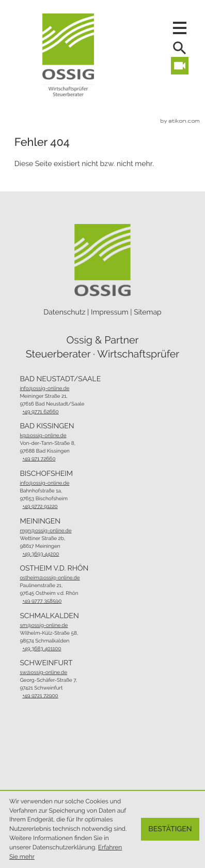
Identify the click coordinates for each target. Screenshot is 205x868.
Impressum (110, 312)
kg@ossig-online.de (43, 436)
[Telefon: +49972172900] (50, 696)
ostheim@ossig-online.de (50, 578)
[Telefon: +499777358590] (50, 601)
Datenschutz (64, 312)
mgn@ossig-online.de (45, 531)
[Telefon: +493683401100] (51, 649)
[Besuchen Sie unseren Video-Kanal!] (180, 66)
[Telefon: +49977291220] (45, 507)
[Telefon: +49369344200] (44, 554)
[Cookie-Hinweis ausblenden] (170, 829)
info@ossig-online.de (44, 389)
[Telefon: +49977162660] (53, 412)
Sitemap (148, 312)
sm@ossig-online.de (44, 626)
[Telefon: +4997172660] (49, 459)
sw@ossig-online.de (43, 673)
